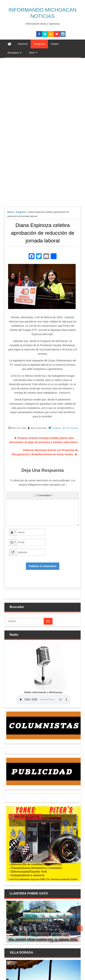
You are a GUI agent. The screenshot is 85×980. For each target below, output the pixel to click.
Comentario (45, 495)
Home (10, 212)
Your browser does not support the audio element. (44, 700)
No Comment (72, 428)
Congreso (21, 212)
